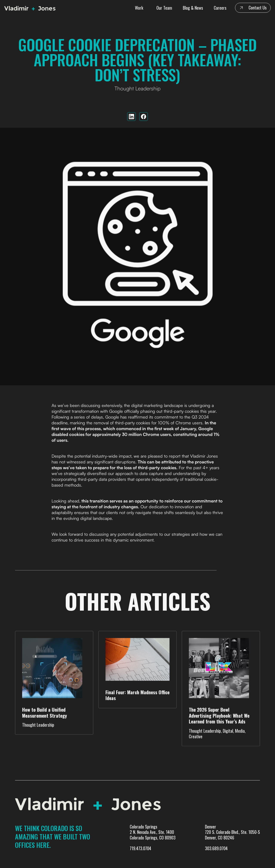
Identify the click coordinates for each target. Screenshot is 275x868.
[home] (31, 8)
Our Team (164, 8)
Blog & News (193, 8)
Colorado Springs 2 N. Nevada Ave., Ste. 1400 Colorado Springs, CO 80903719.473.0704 (153, 838)
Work (139, 8)
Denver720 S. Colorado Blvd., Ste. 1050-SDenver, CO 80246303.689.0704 (232, 838)
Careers (220, 8)
